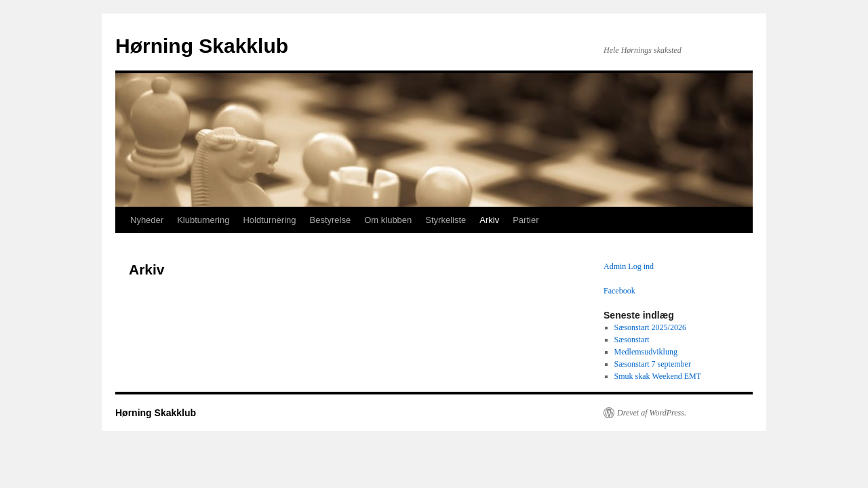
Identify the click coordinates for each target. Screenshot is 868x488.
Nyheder (147, 220)
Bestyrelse (331, 220)
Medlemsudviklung (646, 352)
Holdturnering (269, 220)
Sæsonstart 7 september (653, 364)
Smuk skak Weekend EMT (658, 376)
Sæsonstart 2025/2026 (650, 327)
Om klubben (388, 220)
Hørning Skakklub (202, 46)
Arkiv (489, 220)
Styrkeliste (446, 220)
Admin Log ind (629, 266)
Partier (526, 220)
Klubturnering (203, 220)
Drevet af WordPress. (652, 413)
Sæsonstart (632, 340)
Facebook (619, 291)
